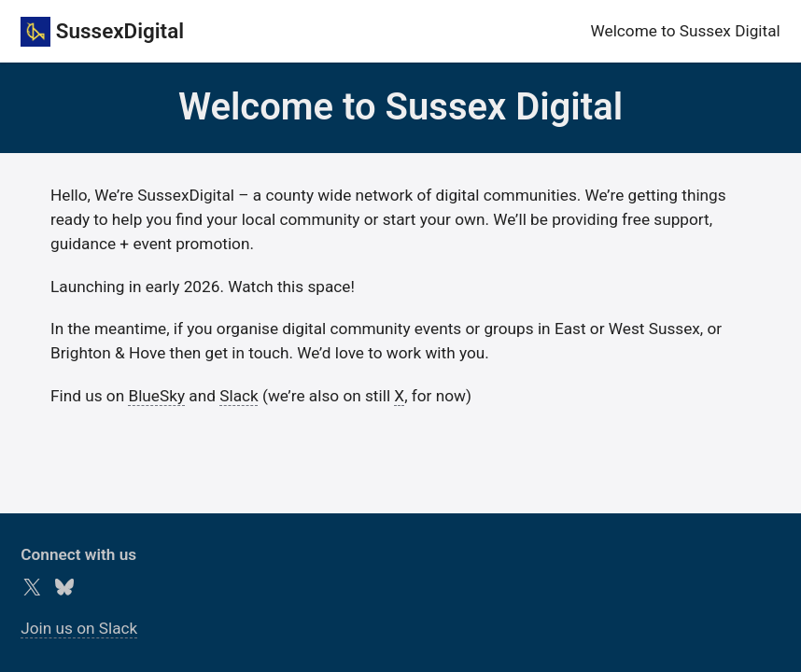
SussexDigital (120, 31)
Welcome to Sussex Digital (686, 31)
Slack (239, 396)
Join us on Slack (79, 628)
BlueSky (156, 396)
